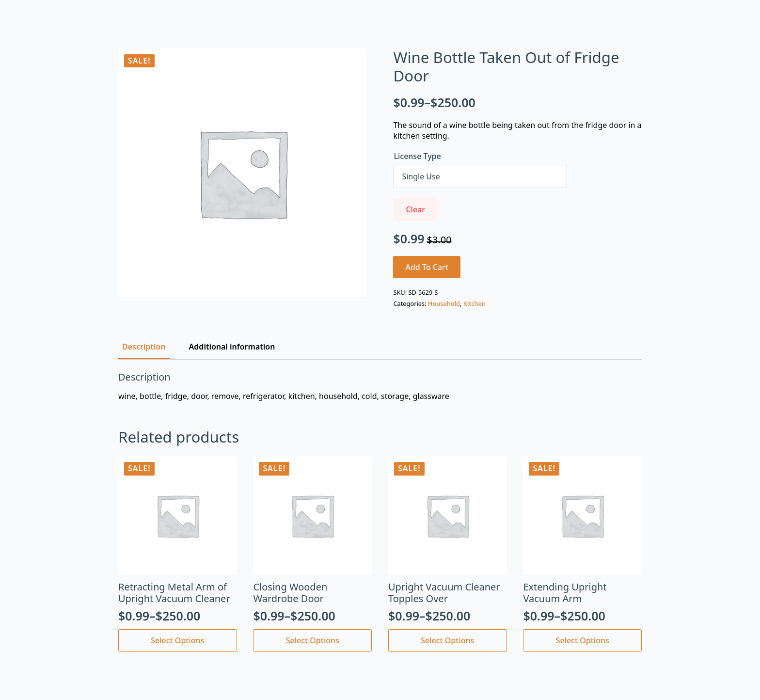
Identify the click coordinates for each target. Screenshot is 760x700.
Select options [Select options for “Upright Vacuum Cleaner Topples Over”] (447, 640)
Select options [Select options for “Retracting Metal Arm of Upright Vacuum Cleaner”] (177, 640)
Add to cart (427, 267)
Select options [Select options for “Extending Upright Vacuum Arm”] (583, 640)
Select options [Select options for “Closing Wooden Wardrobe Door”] (313, 640)
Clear (415, 209)
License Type (417, 156)
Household (444, 303)
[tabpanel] (380, 386)
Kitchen (475, 303)
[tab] (144, 347)
